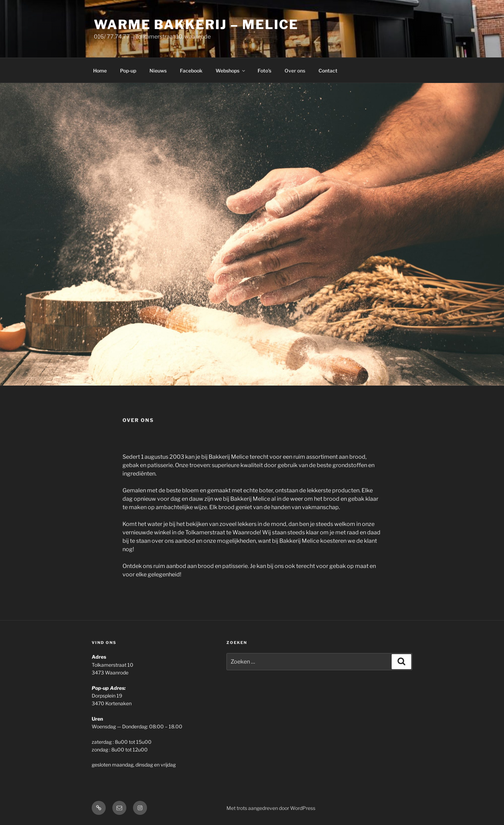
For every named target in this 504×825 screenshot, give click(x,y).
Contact (328, 71)
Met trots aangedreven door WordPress (271, 808)
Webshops (231, 71)
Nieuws (158, 71)
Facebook (191, 71)
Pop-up (128, 71)
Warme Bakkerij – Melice (196, 25)
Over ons (295, 71)
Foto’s (264, 71)
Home (100, 71)
